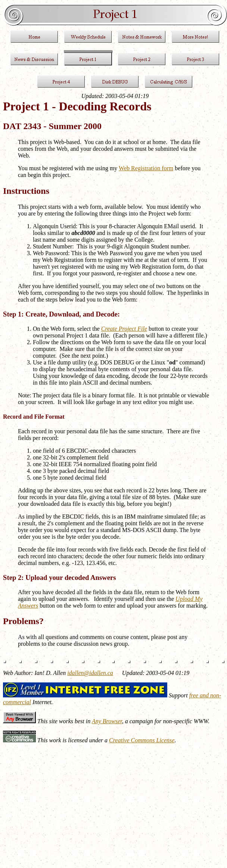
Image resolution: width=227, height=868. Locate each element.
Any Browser (107, 721)
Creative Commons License (142, 740)
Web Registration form (146, 168)
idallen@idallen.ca (90, 673)
